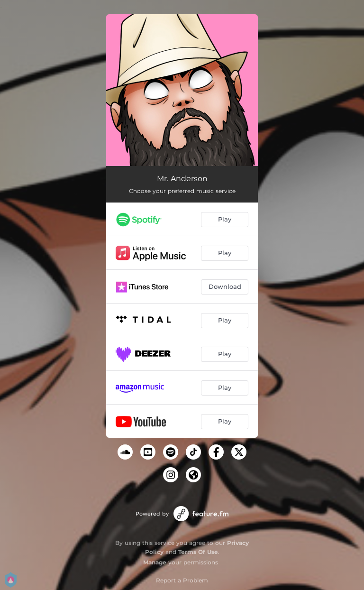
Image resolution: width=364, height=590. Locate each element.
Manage (155, 562)
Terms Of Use (198, 552)
